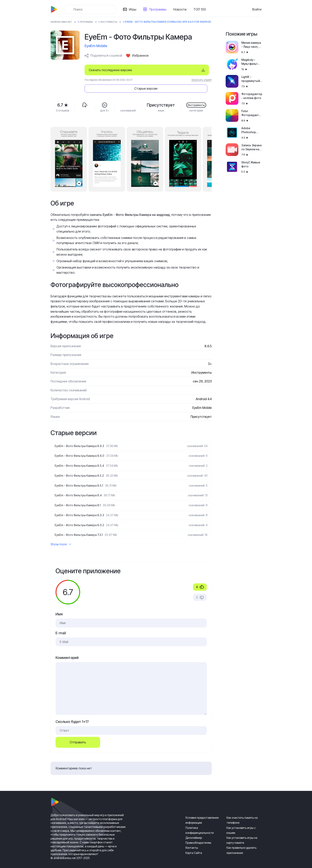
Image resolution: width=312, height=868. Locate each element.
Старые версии (188, 70)
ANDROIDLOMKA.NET (63, 22)
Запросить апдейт (202, 80)
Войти (257, 9)
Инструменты (117, 22)
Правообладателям (198, 837)
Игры (134, 9)
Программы (159, 9)
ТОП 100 (201, 9)
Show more (61, 538)
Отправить (78, 736)
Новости (181, 9)
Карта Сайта (194, 847)
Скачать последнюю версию (110, 70)
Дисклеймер (194, 832)
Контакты (192, 842)
